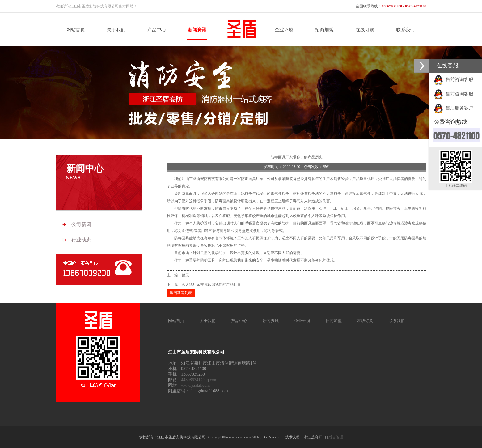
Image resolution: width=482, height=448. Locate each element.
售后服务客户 (454, 108)
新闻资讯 (271, 321)
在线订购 (365, 321)
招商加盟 (334, 321)
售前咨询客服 (454, 79)
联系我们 (397, 321)
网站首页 (176, 321)
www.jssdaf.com (195, 385)
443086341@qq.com (199, 380)
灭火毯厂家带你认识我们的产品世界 (211, 284)
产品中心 (239, 321)
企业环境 (302, 321)
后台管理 (336, 437)
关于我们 (208, 321)
